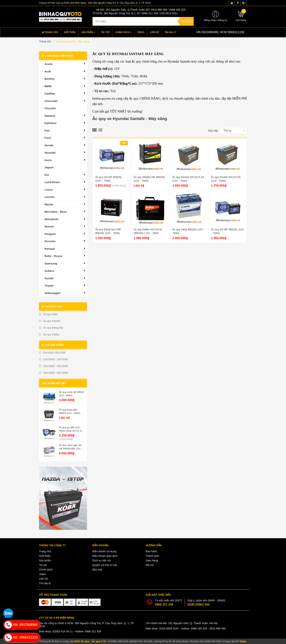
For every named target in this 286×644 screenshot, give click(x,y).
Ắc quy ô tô (99, 641)
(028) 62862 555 (199, 605)
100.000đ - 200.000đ (53, 359)
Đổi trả (150, 565)
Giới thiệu (70, 32)
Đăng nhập (210, 20)
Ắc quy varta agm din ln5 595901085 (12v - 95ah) (70, 448)
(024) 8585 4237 (169, 628)
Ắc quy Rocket (50, 321)
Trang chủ (50, 32)
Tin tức (105, 32)
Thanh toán (152, 556)
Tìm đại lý (170, 32)
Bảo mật (97, 570)
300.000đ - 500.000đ (53, 373)
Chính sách (124, 32)
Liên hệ (154, 32)
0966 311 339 (164, 605)
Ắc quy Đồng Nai (51, 328)
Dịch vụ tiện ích (102, 560)
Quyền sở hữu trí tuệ (105, 565)
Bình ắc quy (82, 641)
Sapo (243, 641)
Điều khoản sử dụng (105, 551)
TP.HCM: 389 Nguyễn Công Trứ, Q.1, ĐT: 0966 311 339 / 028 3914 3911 (135, 13)
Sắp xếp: (213, 131)
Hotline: (215, 32)
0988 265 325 (199, 628)
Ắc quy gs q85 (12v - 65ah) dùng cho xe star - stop (71, 431)
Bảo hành (151, 551)
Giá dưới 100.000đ (52, 353)
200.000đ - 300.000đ (53, 366)
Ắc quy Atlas (48, 314)
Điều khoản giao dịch (105, 556)
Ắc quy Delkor (49, 334)
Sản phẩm (88, 32)
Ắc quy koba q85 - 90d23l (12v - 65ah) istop (70, 413)
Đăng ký (223, 20)
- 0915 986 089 (217, 628)
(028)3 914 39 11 (63, 631)
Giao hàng (152, 560)
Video (141, 32)
